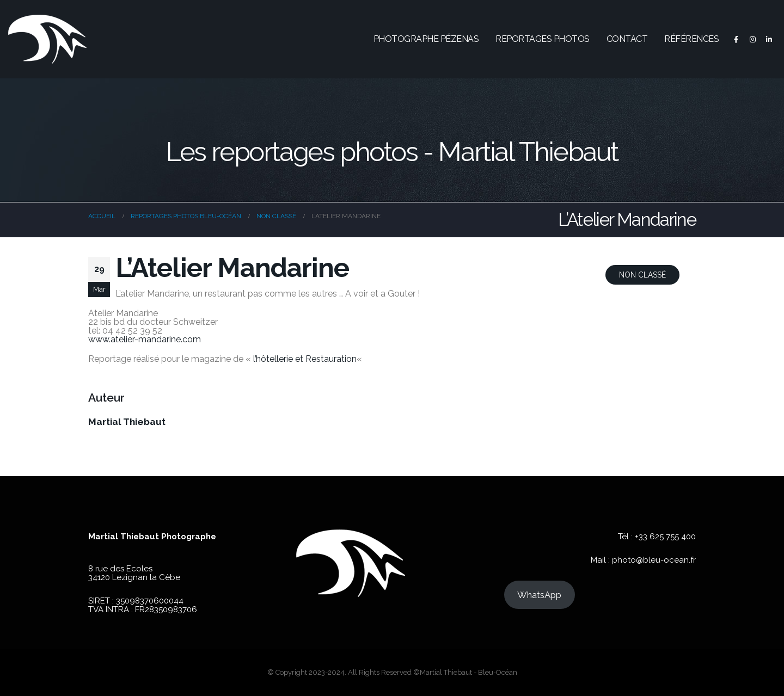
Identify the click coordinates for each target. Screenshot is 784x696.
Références (691, 39)
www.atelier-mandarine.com (145, 339)
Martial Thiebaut (127, 422)
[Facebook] (736, 39)
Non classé (642, 275)
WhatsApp (539, 595)
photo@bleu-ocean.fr (654, 560)
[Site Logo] (47, 39)
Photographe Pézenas (426, 39)
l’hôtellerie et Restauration (305, 359)
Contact (627, 39)
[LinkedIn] (769, 39)
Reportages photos (543, 39)
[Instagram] (752, 39)
